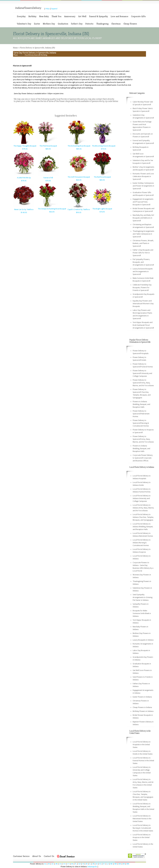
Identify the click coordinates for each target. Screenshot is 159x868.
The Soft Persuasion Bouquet (79, 177)
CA (60, 864)
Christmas (116, 24)
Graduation (63, 24)
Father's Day (77, 24)
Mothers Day (49, 24)
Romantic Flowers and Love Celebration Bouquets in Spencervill (143, 176)
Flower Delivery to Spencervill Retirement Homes (141, 414)
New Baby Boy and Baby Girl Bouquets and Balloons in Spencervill (143, 218)
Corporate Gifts (138, 16)
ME (111, 864)
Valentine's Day (24, 24)
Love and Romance (119, 16)
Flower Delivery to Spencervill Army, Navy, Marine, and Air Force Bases (143, 383)
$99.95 (79, 213)
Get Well (82, 16)
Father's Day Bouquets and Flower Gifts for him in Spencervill (143, 253)
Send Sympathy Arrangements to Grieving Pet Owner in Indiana (143, 597)
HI (83, 864)
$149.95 (24, 213)
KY (104, 864)
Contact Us (49, 856)
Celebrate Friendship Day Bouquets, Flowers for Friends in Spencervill (142, 288)
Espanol (54, 9)
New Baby (44, 16)
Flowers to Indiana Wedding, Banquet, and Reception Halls (141, 404)
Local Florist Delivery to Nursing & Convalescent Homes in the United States (143, 828)
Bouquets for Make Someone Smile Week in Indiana (142, 613)
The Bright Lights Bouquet (102, 209)
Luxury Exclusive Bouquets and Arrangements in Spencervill (143, 272)
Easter (37, 24)
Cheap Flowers (130, 24)
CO (64, 864)
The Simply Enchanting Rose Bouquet (52, 209)
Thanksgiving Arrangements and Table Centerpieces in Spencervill (143, 234)
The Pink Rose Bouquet (48, 146)
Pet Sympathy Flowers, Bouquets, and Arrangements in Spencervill (143, 262)
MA (120, 864)
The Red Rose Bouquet (102, 177)
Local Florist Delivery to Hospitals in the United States (142, 745)
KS (100, 864)
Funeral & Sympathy (98, 16)
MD (116, 864)
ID (87, 864)
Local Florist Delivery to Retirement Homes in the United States (142, 819)
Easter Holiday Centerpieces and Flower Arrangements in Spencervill (143, 186)
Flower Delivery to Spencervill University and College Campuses (142, 373)
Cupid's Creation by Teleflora (79, 210)
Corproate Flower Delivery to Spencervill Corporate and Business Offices (143, 458)
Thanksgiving (102, 24)
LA (108, 864)
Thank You (56, 16)
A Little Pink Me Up (24, 178)
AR (56, 864)
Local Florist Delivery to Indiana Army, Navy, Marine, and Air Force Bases (143, 508)
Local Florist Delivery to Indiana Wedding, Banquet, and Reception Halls (143, 527)
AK (49, 864)
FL (76, 864)
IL (90, 864)
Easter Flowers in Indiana (142, 697)
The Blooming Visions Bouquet (104, 146)
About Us (37, 856)
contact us (21, 55)
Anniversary (70, 16)
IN (93, 864)
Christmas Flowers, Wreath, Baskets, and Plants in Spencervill (143, 243)
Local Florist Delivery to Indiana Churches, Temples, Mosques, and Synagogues (143, 517)
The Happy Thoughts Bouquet (25, 146)
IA (97, 864)
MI (124, 864)
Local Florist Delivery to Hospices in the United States (142, 837)
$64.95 (52, 212)
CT (68, 864)
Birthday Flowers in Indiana (143, 711)
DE (72, 864)
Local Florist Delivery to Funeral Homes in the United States (143, 761)
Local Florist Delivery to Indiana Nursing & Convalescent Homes (142, 543)
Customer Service (21, 856)
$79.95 (25, 149)
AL (45, 864)
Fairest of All (48, 178)
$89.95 (48, 149)
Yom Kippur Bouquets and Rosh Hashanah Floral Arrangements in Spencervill (143, 325)
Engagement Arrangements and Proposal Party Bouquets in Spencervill (143, 202)
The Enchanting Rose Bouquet (79, 146)
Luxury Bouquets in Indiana (143, 640)
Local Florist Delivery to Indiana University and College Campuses (142, 498)
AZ (53, 864)
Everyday (21, 16)
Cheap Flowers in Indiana (142, 707)
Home (15, 48)
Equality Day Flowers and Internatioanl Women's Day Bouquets (143, 304)
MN (128, 864)
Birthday (32, 16)
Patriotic (89, 24)
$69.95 (79, 180)
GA (79, 864)
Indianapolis (92, 867)
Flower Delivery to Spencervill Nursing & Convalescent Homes (141, 423)
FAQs (48, 9)
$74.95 (102, 212)
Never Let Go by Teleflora (24, 210)
